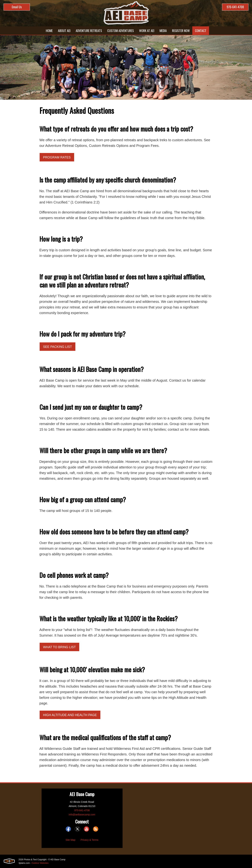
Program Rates (57, 157)
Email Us (17, 7)
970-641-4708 (235, 7)
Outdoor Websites (40, 863)
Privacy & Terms (90, 840)
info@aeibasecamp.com (82, 815)
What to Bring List (60, 647)
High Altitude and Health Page (70, 715)
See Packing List (58, 347)
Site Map (70, 840)
